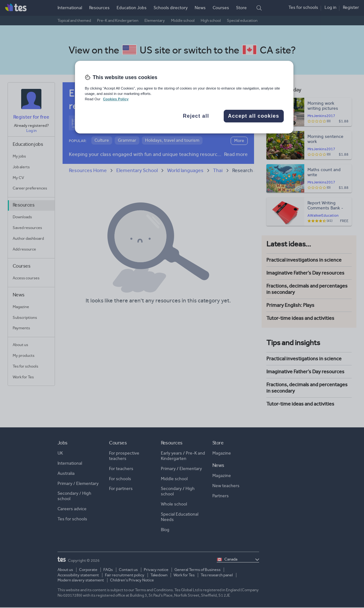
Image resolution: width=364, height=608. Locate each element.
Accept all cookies (254, 116)
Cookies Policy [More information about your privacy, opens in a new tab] (116, 99)
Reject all (196, 116)
